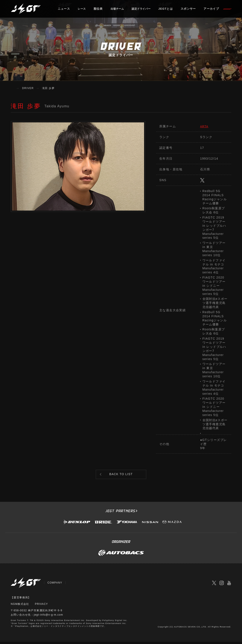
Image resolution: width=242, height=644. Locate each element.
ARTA (205, 126)
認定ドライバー (147, 10)
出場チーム (120, 10)
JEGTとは (172, 10)
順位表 (100, 10)
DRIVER (28, 88)
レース (84, 10)
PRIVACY (42, 606)
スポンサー (195, 10)
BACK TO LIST (121, 475)
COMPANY (55, 585)
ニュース (65, 10)
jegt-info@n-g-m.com (49, 617)
